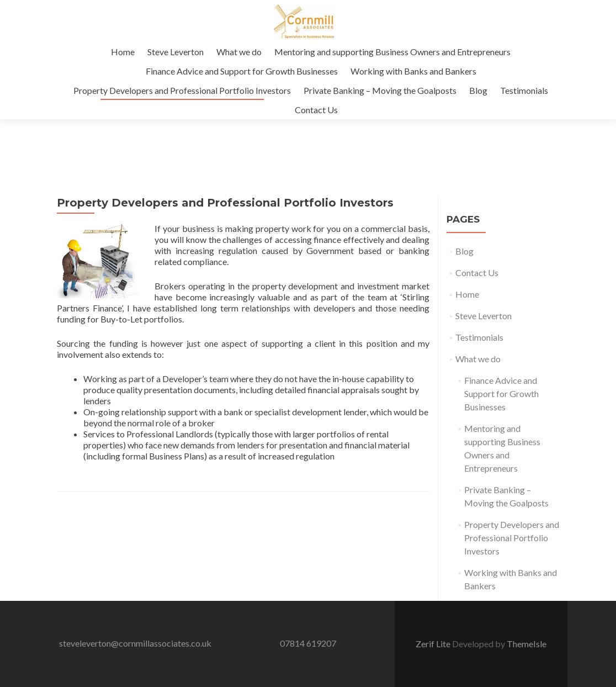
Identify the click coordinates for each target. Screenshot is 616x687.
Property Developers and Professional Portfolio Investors (182, 90)
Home (123, 52)
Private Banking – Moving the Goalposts (380, 90)
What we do (239, 52)
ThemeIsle (527, 644)
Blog (478, 90)
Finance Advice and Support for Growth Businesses (242, 71)
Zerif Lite (434, 644)
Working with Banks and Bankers (413, 71)
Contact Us (316, 110)
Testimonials (524, 90)
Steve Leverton (176, 52)
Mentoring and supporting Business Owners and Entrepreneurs (392, 52)
